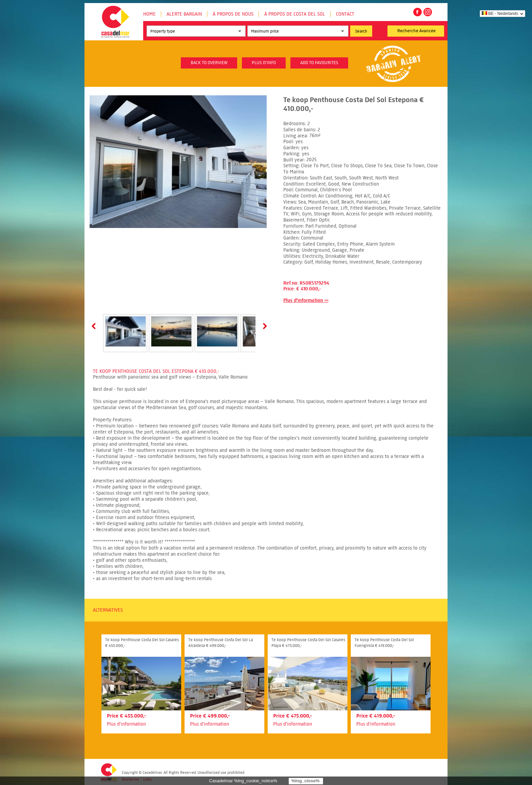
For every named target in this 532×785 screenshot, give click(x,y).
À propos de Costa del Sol (295, 14)
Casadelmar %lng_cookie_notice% (243, 781)
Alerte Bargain (184, 14)
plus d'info (264, 63)
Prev (95, 326)
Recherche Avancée (416, 31)
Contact (345, 14)
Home (149, 14)
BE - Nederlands (500, 14)
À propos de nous (233, 14)
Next (264, 326)
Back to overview (209, 63)
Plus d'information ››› (306, 300)
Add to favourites (319, 63)
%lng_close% (306, 781)
